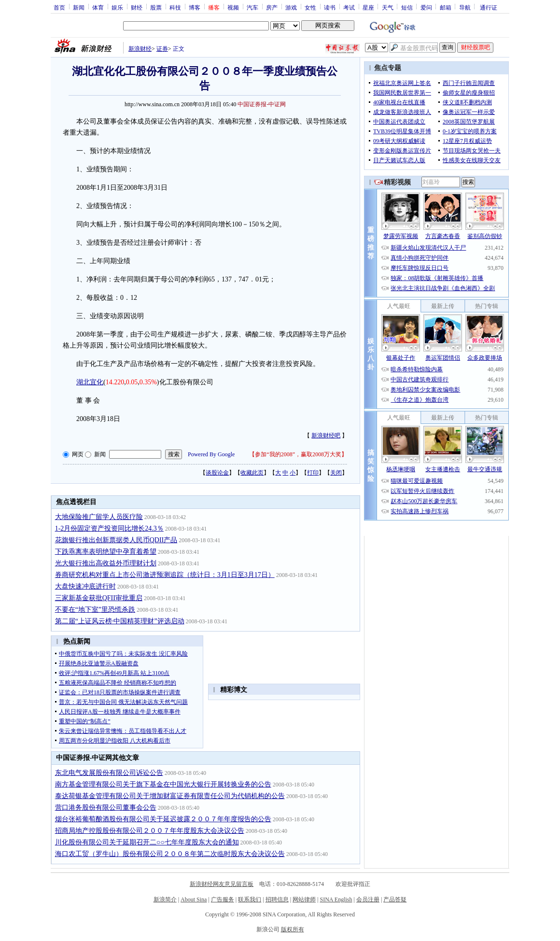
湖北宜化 (90, 382)
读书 (330, 7)
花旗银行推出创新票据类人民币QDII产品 (116, 540)
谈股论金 (217, 473)
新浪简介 (165, 899)
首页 (59, 7)
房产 (272, 7)
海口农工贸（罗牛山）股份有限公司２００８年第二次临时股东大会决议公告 (170, 854)
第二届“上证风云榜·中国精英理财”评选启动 (120, 621)
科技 (175, 7)
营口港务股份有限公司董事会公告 (106, 808)
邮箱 (446, 7)
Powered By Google (211, 454)
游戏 (291, 7)
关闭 (336, 473)
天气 (388, 7)
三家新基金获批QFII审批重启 (99, 598)
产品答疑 (395, 899)
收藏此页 (252, 473)
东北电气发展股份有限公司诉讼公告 (109, 773)
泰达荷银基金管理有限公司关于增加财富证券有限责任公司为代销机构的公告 (170, 796)
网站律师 (304, 899)
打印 (313, 473)
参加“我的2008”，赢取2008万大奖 (298, 454)
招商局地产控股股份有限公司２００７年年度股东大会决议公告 (150, 831)
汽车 (252, 7)
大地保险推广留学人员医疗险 (99, 517)
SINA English (336, 899)
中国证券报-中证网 (262, 104)
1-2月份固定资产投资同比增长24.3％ (109, 528)
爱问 (426, 7)
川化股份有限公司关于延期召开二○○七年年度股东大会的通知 (147, 842)
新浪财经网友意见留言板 (222, 884)
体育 (98, 7)
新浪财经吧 (326, 435)
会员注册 (368, 899)
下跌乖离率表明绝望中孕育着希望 (106, 552)
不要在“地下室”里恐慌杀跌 (95, 610)
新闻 (79, 7)
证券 (162, 49)
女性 (310, 7)
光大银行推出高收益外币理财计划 (106, 563)
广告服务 (223, 899)
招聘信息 (277, 899)
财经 (137, 7)
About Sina (194, 899)
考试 (349, 7)
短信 (407, 7)
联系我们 (250, 899)
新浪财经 (140, 49)
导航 (465, 7)
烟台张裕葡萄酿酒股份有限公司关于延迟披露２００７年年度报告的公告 (163, 819)
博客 (195, 7)
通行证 (489, 7)
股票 (156, 7)
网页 (78, 454)
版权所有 (293, 929)
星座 (368, 7)
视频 (233, 7)
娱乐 (117, 7)
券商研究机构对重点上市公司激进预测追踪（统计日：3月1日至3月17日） (165, 575)
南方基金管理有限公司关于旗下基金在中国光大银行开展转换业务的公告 (163, 784)
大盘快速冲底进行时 (85, 586)
